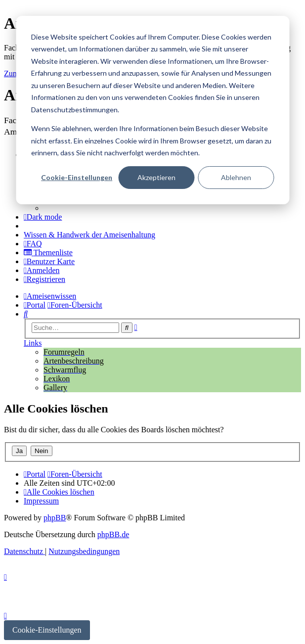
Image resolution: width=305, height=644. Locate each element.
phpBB (55, 518)
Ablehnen (236, 177)
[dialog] (152, 110)
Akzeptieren (156, 177)
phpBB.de (113, 534)
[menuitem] (89, 235)
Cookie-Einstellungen (77, 177)
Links (33, 343)
